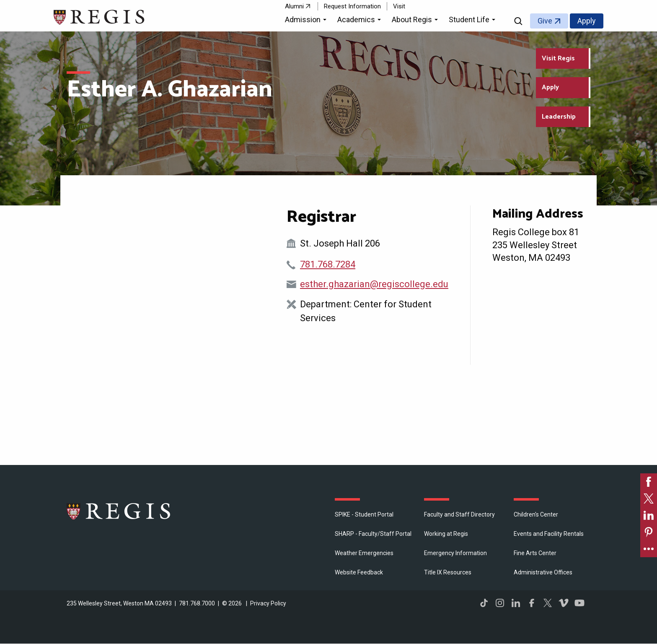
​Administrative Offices (543, 572)
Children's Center (536, 514)
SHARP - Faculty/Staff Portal (373, 534)
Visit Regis (558, 58)
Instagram (500, 603)
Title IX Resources (448, 572)
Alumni (294, 6)
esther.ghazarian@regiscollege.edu (374, 284)
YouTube (579, 603)
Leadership (559, 117)
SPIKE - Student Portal (364, 514)
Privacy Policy (268, 603)
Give (545, 21)
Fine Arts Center (535, 553)
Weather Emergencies (364, 553)
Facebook (532, 603)
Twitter (548, 603)
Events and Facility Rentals (549, 534)
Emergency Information (455, 553)
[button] (307, 21)
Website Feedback (359, 572)
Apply (587, 21)
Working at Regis (446, 534)
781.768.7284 (328, 264)
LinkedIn (516, 603)
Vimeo (564, 603)
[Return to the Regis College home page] (100, 16)
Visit (399, 6)
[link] (649, 482)
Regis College (119, 511)
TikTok (484, 603)
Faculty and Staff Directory (459, 514)
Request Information (352, 6)
